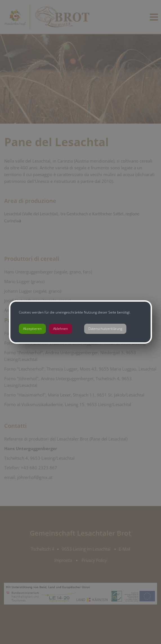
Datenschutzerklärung (105, 329)
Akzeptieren (32, 329)
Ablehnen (61, 329)
